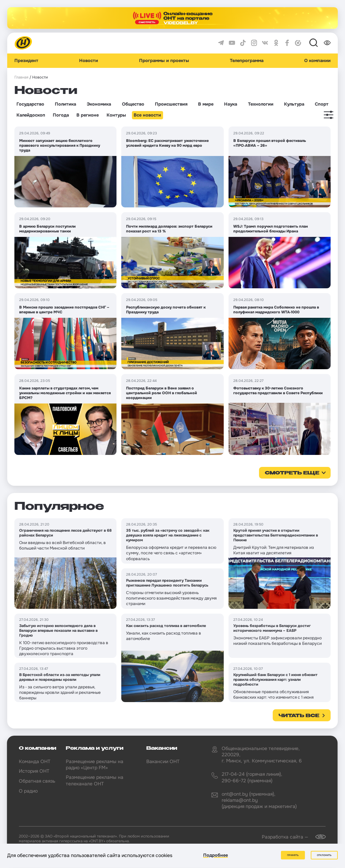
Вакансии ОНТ (163, 761)
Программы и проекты (164, 61)
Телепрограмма (247, 61)
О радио (28, 791)
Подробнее (215, 855)
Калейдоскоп (31, 115)
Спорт (322, 104)
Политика (65, 104)
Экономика (99, 104)
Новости (89, 61)
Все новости (147, 115)
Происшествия (171, 104)
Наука (231, 104)
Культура (294, 104)
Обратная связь (37, 781)
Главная (21, 77)
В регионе (88, 115)
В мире (206, 104)
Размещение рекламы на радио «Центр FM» (95, 764)
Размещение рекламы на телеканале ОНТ (95, 780)
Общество (133, 104)
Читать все (299, 716)
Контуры (116, 115)
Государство (30, 104)
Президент (26, 61)
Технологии (261, 104)
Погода (61, 115)
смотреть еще (292, 473)
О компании (317, 61)
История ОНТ (34, 771)
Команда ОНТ (35, 761)
